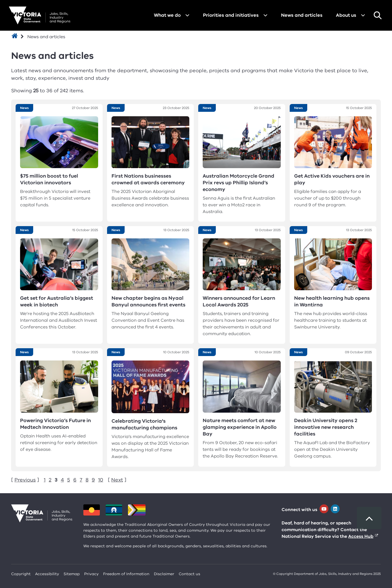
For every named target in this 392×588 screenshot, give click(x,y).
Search (378, 15)
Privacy (91, 574)
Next (117, 480)
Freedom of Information (126, 574)
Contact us (189, 574)
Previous (25, 480)
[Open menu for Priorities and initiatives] (265, 15)
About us (346, 15)
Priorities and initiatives (231, 15)
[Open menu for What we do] (187, 15)
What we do (167, 15)
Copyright (21, 574)
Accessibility (47, 574)
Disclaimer (164, 574)
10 (101, 480)
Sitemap (72, 574)
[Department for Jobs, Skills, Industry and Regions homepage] (40, 15)
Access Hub (361, 536)
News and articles (302, 15)
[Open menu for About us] (363, 15)
